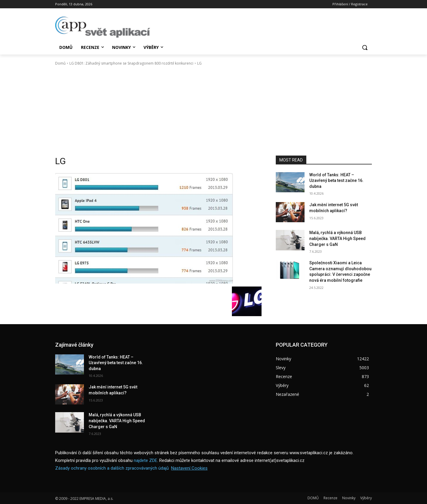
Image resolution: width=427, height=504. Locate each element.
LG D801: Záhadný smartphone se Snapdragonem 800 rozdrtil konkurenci (131, 63)
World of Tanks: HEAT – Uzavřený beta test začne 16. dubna (336, 181)
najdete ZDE (145, 460)
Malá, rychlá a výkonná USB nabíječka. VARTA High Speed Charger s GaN (337, 238)
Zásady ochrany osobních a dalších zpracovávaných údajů (112, 468)
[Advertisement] (213, 111)
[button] (365, 47)
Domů (60, 63)
